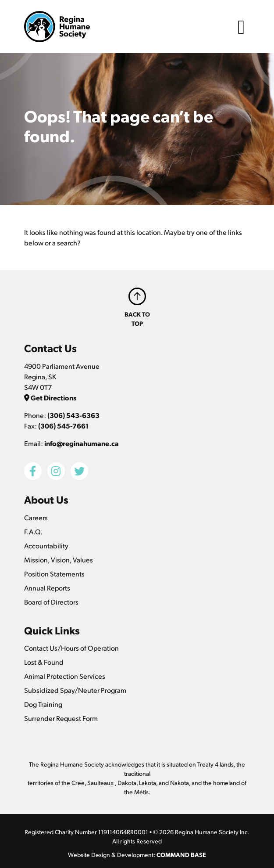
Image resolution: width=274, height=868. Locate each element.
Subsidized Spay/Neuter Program (75, 690)
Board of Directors (51, 602)
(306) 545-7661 (63, 426)
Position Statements (54, 574)
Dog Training (43, 704)
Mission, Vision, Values (59, 560)
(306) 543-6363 (73, 415)
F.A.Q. (33, 531)
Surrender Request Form (61, 718)
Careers (36, 517)
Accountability (46, 546)
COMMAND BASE (181, 854)
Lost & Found (44, 662)
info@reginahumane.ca (82, 443)
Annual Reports (47, 588)
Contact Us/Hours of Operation (71, 648)
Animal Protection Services (65, 676)
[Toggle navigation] (241, 27)
